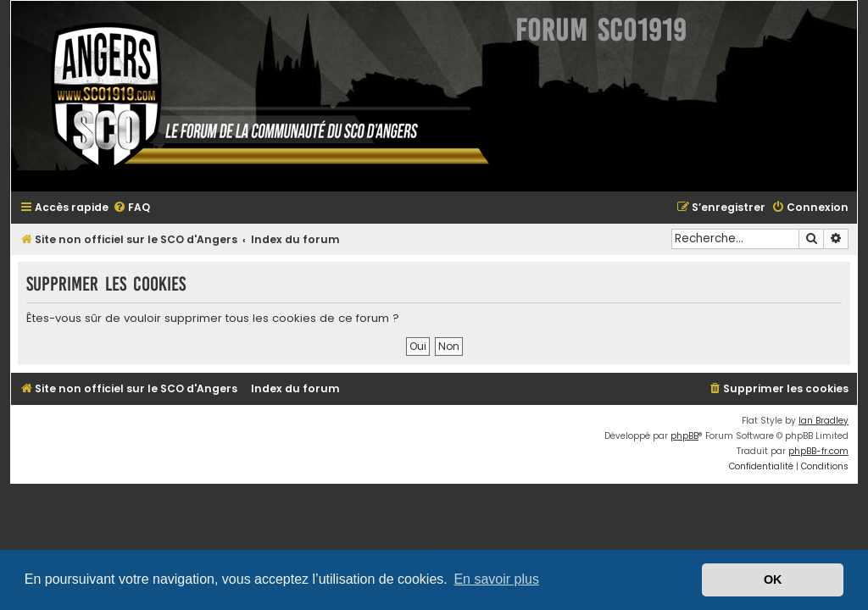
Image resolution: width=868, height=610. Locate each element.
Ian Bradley (823, 421)
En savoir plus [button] (496, 579)
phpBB (684, 436)
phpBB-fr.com (818, 451)
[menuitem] (131, 208)
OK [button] (773, 579)
